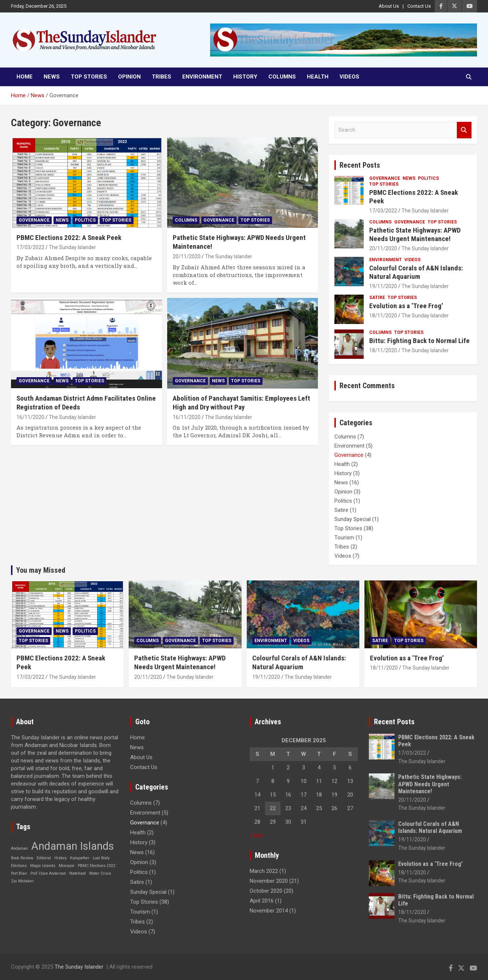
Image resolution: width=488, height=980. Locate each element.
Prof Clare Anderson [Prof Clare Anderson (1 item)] (48, 873)
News (52, 77)
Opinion (129, 77)
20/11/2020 (187, 256)
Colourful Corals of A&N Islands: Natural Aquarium (416, 272)
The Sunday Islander (72, 247)
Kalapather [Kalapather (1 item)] (80, 858)
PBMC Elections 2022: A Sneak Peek (69, 238)
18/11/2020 (383, 316)
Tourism (344, 538)
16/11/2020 (30, 417)
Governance (34, 220)
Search (464, 130)
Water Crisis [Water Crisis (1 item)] (100, 873)
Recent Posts (360, 165)
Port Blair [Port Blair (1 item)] (19, 873)
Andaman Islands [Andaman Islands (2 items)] (73, 846)
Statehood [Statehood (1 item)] (78, 873)
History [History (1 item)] (60, 858)
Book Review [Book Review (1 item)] (22, 858)
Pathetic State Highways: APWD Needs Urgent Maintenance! (415, 234)
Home (25, 77)
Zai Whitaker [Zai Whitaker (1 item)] (22, 881)
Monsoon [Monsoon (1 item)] (67, 866)
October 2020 (266, 891)
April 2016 (262, 901)
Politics (85, 220)
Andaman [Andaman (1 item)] (19, 848)
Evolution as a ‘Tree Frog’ (406, 306)
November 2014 (269, 911)
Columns (282, 77)
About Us (389, 6)
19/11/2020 (383, 286)
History (245, 77)
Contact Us (419, 6)
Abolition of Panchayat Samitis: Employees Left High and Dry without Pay (241, 403)
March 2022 (264, 871)
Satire (377, 298)
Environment (202, 77)
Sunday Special (353, 519)
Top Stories (89, 77)
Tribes (162, 77)
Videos (349, 77)
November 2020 (269, 881)
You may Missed (41, 570)
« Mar (256, 835)
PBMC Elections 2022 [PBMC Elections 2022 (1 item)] (97, 866)
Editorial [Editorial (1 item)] (44, 858)
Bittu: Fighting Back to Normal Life (419, 341)
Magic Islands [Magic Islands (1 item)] (43, 866)
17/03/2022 (30, 247)
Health (318, 77)
